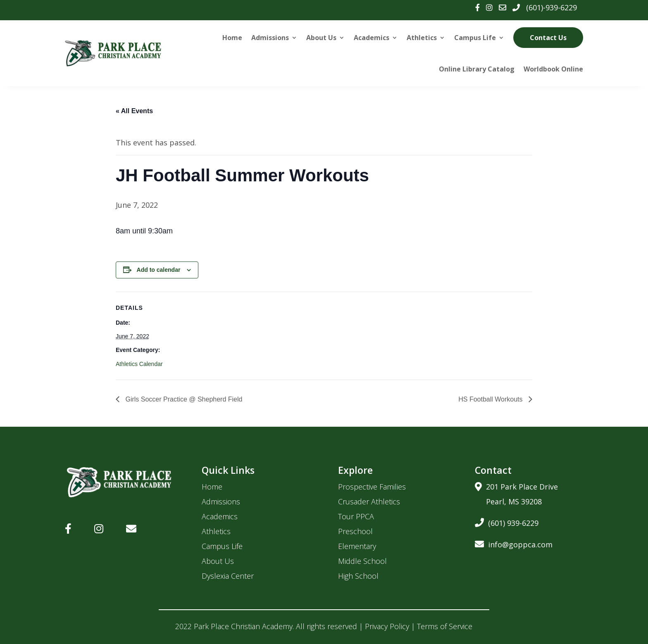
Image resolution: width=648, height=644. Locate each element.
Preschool (355, 531)
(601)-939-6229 (552, 7)
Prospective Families (372, 487)
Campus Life (475, 38)
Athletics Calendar (139, 364)
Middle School (362, 561)
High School (358, 576)
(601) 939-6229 (507, 522)
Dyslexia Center (228, 576)
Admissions (270, 38)
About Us (321, 38)
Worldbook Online (553, 69)
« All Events (134, 111)
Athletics (422, 38)
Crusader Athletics (369, 501)
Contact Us (548, 38)
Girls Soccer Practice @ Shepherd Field (183, 399)
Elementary (357, 546)
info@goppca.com (514, 543)
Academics (372, 38)
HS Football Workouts (491, 399)
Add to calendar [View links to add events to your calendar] (159, 270)
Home (232, 38)
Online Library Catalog (477, 69)
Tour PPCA (356, 516)
